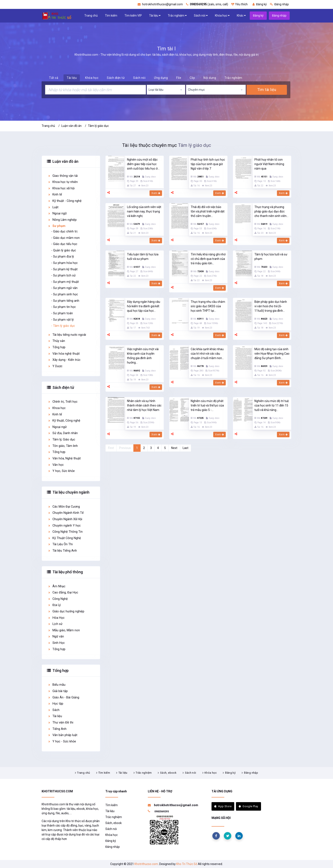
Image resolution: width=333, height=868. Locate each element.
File (179, 78)
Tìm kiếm (111, 16)
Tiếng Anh (57, 729)
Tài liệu (155, 16)
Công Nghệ (58, 599)
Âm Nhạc (57, 586)
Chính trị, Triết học (63, 402)
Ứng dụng (161, 78)
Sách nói (201, 16)
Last (186, 448)
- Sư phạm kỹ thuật (64, 269)
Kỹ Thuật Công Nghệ (64, 538)
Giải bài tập (58, 691)
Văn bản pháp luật (63, 735)
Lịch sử (55, 624)
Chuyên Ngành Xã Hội (65, 519)
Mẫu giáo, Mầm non (64, 630)
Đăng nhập (279, 4)
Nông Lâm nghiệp (62, 220)
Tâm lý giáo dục (98, 126)
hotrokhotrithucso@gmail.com (160, 4)
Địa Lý (54, 605)
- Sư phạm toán (62, 313)
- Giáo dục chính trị (64, 232)
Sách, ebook (168, 773)
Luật (53, 207)
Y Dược (55, 366)
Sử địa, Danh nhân (63, 433)
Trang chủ (91, 16)
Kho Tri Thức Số (187, 864)
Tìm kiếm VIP (133, 16)
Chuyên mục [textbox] (196, 90)
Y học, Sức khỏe (61, 471)
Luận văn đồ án (71, 126)
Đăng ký (260, 4)
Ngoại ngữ (57, 213)
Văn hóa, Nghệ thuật (64, 458)
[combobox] (166, 90)
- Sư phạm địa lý (63, 257)
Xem (156, 193)
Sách (54, 710)
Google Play (248, 806)
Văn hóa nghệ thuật (64, 354)
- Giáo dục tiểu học (64, 244)
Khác (241, 16)
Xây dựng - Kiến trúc (64, 360)
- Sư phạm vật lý (62, 320)
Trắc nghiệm (177, 16)
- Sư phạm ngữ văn (64, 288)
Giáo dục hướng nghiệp (66, 611)
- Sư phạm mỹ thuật (65, 282)
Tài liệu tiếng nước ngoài (67, 335)
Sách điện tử (116, 78)
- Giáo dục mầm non (65, 238)
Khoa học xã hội (61, 188)
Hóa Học (56, 618)
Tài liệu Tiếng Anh (62, 551)
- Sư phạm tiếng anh (65, 301)
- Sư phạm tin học (63, 307)
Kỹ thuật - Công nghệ (65, 201)
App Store (223, 806)
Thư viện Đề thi (61, 723)
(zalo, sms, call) (207, 4)
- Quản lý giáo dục (64, 250)
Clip (192, 78)
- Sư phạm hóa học (64, 263)
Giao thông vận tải (63, 176)
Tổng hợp (57, 347)
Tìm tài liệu (267, 90)
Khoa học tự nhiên (63, 182)
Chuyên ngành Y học (64, 526)
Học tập (56, 704)
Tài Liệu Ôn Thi (60, 544)
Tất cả (54, 78)
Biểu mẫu (57, 685)
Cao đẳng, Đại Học (63, 593)
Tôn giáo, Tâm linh (63, 446)
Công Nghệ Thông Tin (65, 532)
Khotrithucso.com (146, 864)
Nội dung (210, 78)
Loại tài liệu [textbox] (156, 90)
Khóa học (222, 16)
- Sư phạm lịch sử (63, 275)
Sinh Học (56, 643)
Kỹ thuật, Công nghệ (64, 421)
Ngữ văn (56, 636)
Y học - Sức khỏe (62, 741)
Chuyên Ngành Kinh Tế (66, 513)
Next (174, 448)
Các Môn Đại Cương (64, 507)
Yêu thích (239, 4)
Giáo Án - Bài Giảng (63, 697)
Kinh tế (55, 195)
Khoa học (57, 408)
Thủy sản (56, 341)
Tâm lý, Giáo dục (61, 440)
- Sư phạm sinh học (65, 294)
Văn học (56, 465)
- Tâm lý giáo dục (63, 326)
